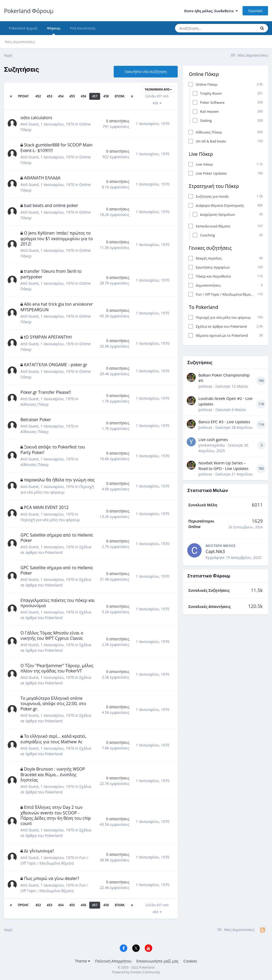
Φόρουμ (54, 30)
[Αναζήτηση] (205, 28)
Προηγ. (24, 96)
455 (72, 96)
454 (61, 96)
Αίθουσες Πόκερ (35, 404)
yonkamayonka (212, 445)
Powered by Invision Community (136, 972)
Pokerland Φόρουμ (29, 11)
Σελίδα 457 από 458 (157, 100)
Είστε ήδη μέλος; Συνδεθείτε (211, 11)
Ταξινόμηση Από (158, 89)
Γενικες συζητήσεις (210, 248)
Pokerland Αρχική (23, 28)
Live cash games (213, 439)
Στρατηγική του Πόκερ (214, 186)
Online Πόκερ (204, 74)
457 (95, 96)
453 (50, 96)
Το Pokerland (204, 307)
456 (84, 96)
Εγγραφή (255, 11)
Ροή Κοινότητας (83, 28)
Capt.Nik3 (215, 551)
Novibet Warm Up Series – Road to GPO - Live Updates (223, 466)
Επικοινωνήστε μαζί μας (157, 961)
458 (106, 96)
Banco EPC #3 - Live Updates (224, 422)
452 (38, 96)
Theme (82, 961)
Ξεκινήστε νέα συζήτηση (146, 72)
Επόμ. (120, 96)
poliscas (205, 386)
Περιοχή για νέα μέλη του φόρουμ (50, 520)
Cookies (190, 961)
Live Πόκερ (201, 154)
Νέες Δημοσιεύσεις (20, 42)
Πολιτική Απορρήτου (113, 961)
